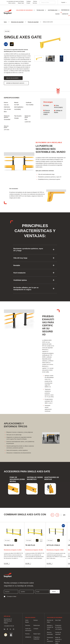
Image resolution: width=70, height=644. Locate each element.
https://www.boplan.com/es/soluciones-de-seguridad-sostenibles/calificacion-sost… (6, 635)
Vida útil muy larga (20, 258)
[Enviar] (55, 592)
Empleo (28, 3)
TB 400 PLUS (30, 545)
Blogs (57, 14)
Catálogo (29, 1)
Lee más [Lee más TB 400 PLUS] (27, 563)
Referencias (49, 14)
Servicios (35, 3)
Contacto (65, 14)
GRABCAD (28, 637)
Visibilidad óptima (20, 280)
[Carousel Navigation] (58, 515)
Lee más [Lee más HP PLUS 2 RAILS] (49, 563)
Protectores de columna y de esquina (59, 627)
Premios (27, 634)
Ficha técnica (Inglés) (58, 106)
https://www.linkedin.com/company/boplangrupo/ (4, 629)
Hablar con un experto (12, 78)
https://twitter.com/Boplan (10, 629)
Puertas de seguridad (33, 22)
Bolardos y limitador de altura (50, 627)
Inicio (5, 22)
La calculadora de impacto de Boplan (15, 1)
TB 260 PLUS (9, 545)
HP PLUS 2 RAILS (53, 545)
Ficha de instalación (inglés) (47, 112)
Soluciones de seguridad (17, 22)
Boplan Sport (21, 3)
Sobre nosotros (12, 3)
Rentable (17, 265)
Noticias (35, 1)
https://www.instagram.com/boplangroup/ (14, 629)
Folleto (47, 105)
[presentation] (14, 601)
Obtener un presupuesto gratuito (15, 83)
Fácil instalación (19, 273)
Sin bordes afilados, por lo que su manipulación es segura (26, 289)
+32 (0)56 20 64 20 (9, 626)
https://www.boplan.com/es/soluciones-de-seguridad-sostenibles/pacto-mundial (11, 635)
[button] (33, 10)
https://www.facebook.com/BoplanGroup (7, 629)
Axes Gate (58, 620)
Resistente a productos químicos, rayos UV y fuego (28, 250)
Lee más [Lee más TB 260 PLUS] (6, 563)
